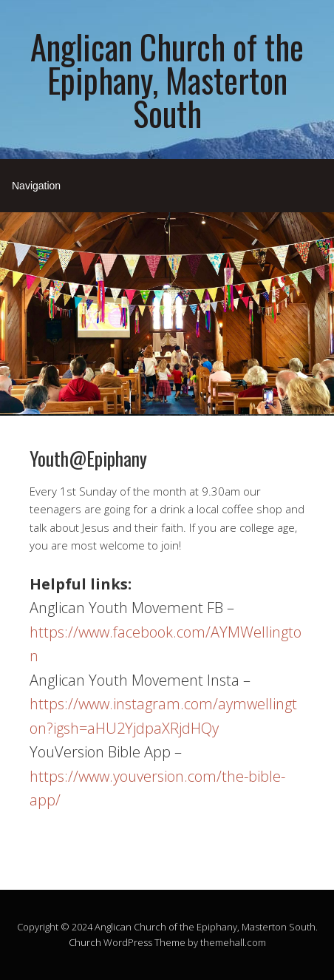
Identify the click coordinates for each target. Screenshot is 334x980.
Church (85, 942)
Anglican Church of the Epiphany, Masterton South (167, 80)
